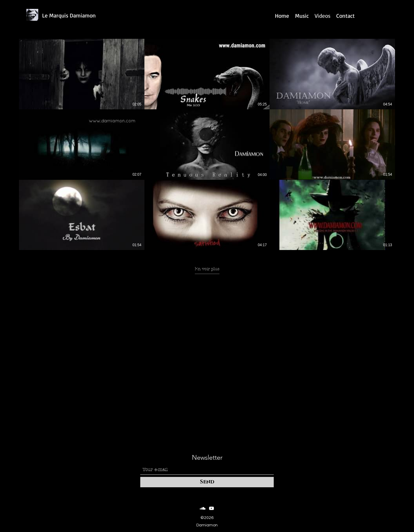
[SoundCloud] (203, 508)
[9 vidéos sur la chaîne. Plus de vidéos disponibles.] (207, 144)
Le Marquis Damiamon (69, 15)
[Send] (207, 482)
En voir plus (207, 269)
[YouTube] (211, 508)
